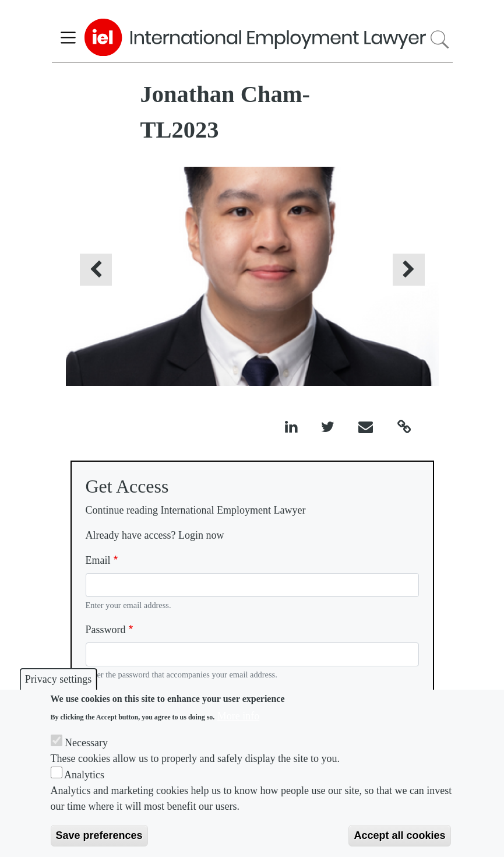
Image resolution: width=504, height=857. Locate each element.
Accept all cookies (399, 835)
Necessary (86, 743)
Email (98, 560)
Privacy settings (59, 679)
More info (238, 716)
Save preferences (99, 835)
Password (106, 630)
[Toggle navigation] (68, 37)
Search (439, 39)
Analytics (84, 775)
